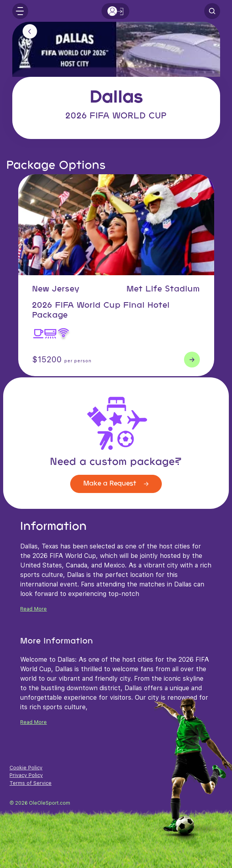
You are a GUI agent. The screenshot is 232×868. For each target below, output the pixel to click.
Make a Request (116, 484)
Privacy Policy (26, 775)
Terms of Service (31, 783)
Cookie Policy (26, 768)
